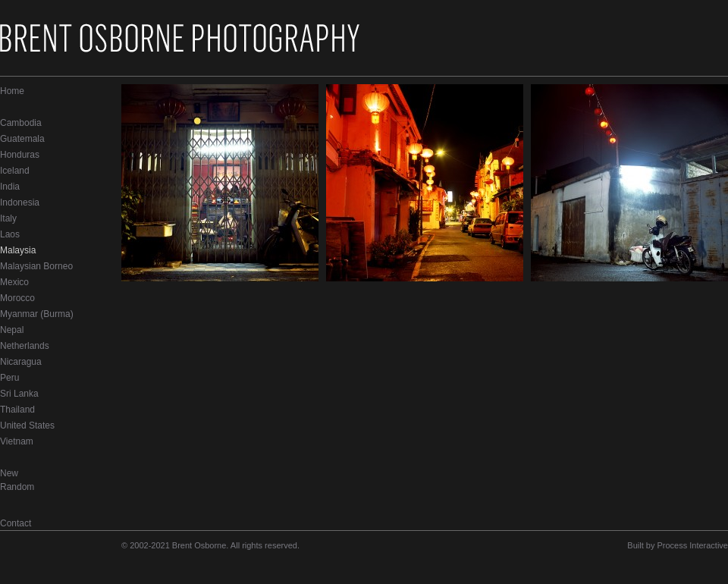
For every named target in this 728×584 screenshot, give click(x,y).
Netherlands (25, 346)
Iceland (15, 171)
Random (17, 487)
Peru (9, 378)
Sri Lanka (19, 394)
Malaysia (18, 250)
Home (12, 91)
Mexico (14, 282)
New (9, 473)
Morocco (17, 298)
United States (27, 425)
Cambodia (21, 123)
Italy (8, 218)
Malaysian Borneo (36, 266)
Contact (16, 523)
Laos (10, 234)
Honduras (20, 155)
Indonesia (20, 203)
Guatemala (22, 139)
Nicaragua (21, 362)
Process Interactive (692, 545)
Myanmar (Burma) (37, 314)
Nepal (12, 330)
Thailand (17, 410)
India (10, 187)
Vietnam (17, 441)
